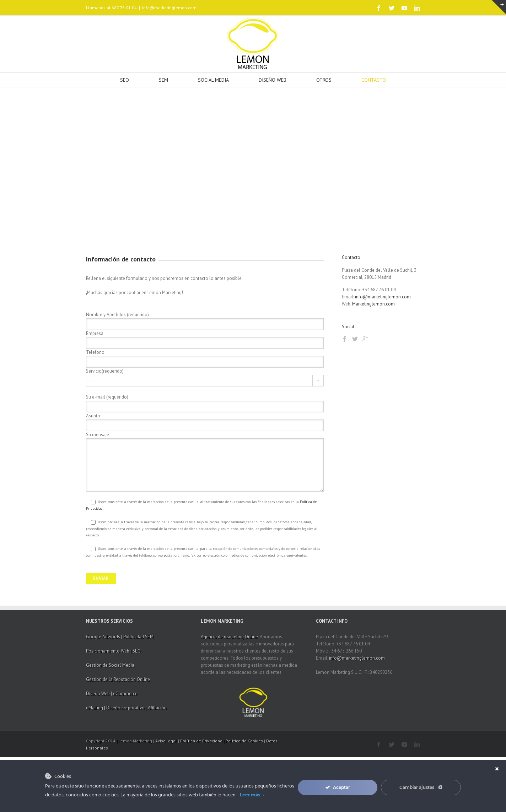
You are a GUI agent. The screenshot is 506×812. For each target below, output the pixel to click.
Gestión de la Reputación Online (118, 679)
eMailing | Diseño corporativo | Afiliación (126, 708)
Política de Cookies (244, 741)
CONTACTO (374, 80)
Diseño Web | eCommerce (112, 694)
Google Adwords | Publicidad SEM (120, 637)
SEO (125, 80)
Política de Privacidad (201, 741)
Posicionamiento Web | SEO (113, 651)
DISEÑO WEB (273, 80)
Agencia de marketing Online (229, 637)
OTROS (324, 80)
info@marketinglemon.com (169, 8)
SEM (163, 80)
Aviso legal (166, 741)
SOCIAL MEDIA (213, 80)
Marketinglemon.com (373, 304)
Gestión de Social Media (110, 665)
